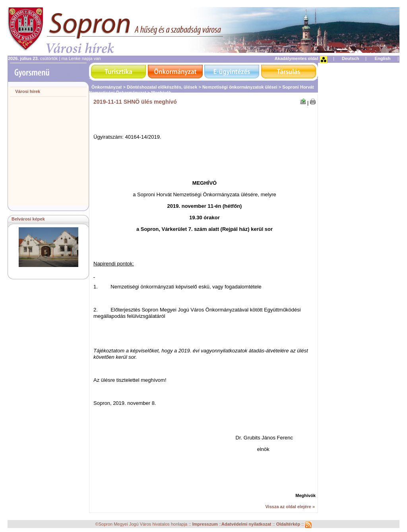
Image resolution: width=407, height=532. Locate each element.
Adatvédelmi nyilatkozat (246, 524)
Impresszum (206, 524)
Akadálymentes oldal (296, 58)
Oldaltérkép (289, 524)
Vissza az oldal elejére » (290, 507)
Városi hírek (28, 91)
